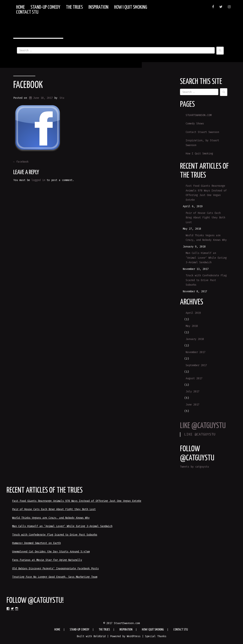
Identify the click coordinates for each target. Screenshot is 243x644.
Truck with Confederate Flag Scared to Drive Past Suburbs (206, 280)
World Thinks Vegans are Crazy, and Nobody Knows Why (206, 238)
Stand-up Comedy (45, 7)
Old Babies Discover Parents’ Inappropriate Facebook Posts (55, 569)
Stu (62, 98)
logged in (38, 180)
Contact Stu (27, 12)
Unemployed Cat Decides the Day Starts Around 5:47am (51, 552)
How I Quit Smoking (131, 7)
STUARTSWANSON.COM (199, 115)
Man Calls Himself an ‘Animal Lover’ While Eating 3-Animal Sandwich (206, 258)
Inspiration (98, 7)
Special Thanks (156, 636)
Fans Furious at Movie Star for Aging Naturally (47, 560)
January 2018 (195, 339)
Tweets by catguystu (194, 467)
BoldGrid (99, 636)
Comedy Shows (195, 124)
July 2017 (193, 392)
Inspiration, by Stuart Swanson (202, 143)
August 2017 (194, 378)
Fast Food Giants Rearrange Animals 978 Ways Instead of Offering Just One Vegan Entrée (206, 193)
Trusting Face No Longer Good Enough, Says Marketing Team (55, 577)
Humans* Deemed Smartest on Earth (36, 543)
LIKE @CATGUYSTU (203, 426)
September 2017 (196, 365)
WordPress (134, 636)
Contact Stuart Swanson (202, 132)
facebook (28, 85)
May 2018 (192, 326)
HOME (21, 7)
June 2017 (193, 405)
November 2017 (196, 352)
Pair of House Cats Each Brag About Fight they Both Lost (205, 218)
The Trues (74, 7)
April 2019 (193, 313)
